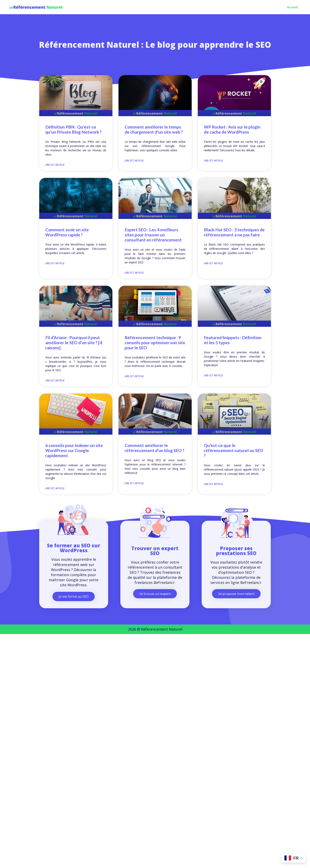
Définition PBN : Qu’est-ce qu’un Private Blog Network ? (73, 129)
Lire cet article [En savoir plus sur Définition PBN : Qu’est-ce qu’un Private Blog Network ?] (55, 165)
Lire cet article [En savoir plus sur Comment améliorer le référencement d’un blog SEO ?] (134, 483)
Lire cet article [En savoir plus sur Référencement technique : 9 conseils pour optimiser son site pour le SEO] (134, 376)
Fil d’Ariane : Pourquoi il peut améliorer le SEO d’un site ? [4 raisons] (74, 343)
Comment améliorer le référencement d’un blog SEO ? (154, 448)
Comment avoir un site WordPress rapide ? (67, 232)
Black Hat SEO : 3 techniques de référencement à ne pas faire (234, 232)
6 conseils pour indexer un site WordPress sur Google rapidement (74, 450)
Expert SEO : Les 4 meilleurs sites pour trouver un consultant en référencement (153, 235)
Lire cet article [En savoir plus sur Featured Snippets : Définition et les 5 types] (213, 375)
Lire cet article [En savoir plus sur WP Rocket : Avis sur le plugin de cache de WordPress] (213, 161)
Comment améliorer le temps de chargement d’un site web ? (154, 129)
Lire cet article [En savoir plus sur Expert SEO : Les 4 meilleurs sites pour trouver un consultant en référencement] (134, 273)
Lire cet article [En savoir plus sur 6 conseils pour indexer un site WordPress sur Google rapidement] (55, 488)
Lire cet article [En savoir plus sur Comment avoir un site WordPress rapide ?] (55, 263)
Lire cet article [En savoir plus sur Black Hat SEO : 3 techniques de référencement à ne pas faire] (213, 263)
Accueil (292, 7)
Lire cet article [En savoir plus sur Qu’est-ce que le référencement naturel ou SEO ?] (213, 484)
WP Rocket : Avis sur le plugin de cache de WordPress (232, 129)
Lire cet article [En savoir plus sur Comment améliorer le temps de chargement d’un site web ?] (134, 161)
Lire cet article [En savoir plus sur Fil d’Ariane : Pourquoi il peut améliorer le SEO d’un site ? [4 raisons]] (55, 380)
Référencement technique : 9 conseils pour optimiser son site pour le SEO (155, 343)
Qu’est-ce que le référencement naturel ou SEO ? (234, 450)
